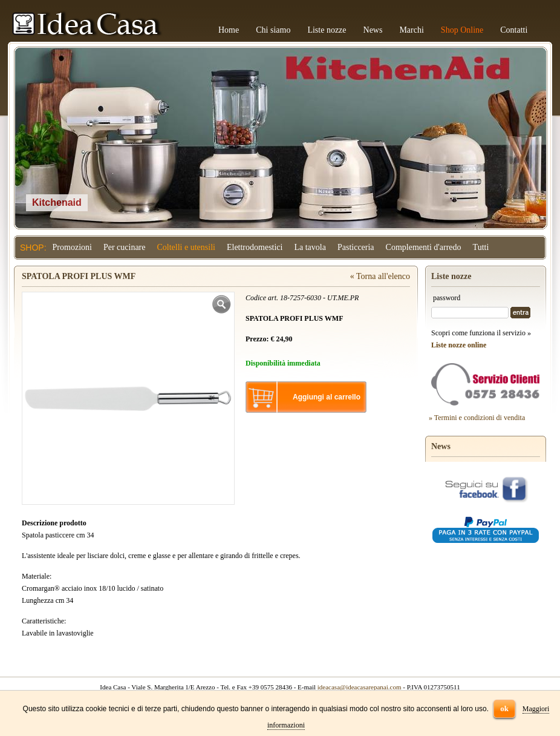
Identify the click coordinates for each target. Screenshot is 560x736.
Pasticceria (356, 247)
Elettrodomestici (255, 247)
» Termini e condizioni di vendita (477, 418)
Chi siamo (273, 30)
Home (229, 30)
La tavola (310, 247)
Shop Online (462, 30)
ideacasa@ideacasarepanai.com (360, 687)
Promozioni (72, 247)
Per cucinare (125, 247)
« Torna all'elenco (380, 276)
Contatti (514, 30)
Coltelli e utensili (186, 247)
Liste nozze (327, 30)
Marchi (411, 30)
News (373, 30)
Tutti (481, 247)
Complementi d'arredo (424, 247)
